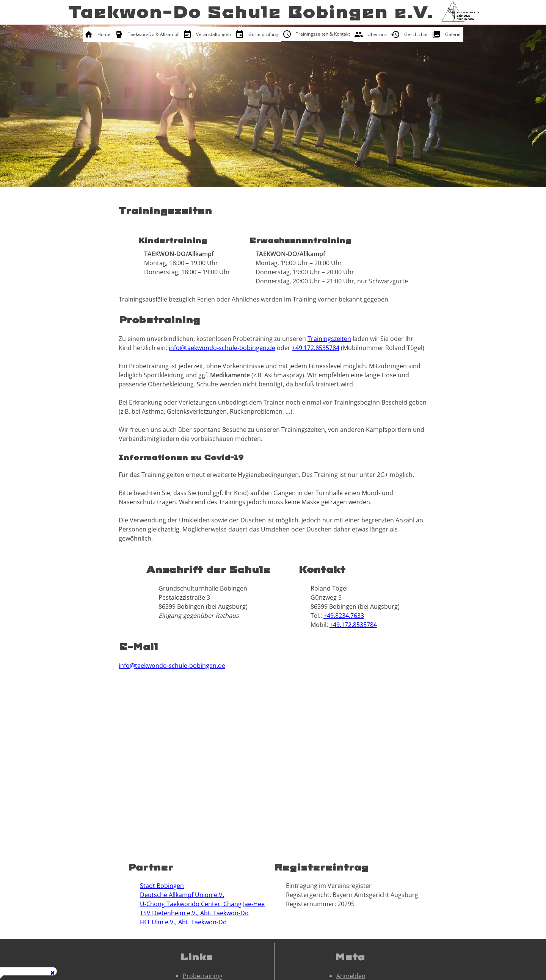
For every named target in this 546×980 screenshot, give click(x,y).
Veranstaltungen (213, 34)
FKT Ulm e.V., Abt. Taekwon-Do (183, 922)
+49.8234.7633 (344, 616)
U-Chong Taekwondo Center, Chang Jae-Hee (202, 904)
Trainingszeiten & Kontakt (323, 34)
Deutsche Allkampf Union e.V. (182, 895)
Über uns (377, 34)
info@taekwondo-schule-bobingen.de (222, 348)
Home (104, 34)
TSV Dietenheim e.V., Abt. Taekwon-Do (194, 913)
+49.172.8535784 (316, 348)
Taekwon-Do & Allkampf (153, 34)
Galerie (453, 34)
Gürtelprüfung (263, 34)
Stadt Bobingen (162, 886)
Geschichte (416, 34)
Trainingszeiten (329, 339)
